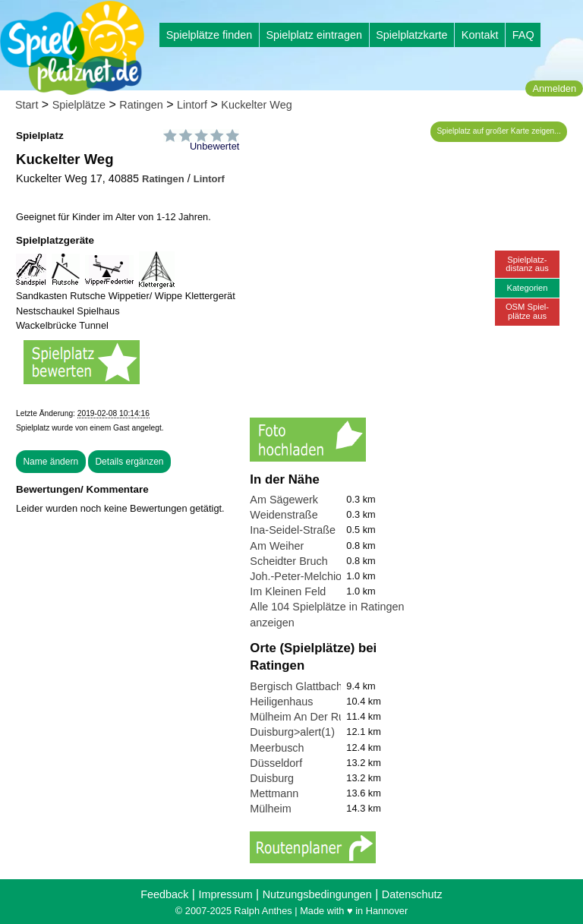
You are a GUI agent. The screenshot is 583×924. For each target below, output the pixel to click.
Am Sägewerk (284, 500)
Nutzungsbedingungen (317, 894)
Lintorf (192, 105)
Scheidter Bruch (288, 561)
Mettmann (274, 793)
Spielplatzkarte (411, 35)
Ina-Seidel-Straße (293, 530)
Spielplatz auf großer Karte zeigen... (499, 131)
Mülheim (270, 809)
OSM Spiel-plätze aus (527, 311)
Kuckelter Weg (256, 105)
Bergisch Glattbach (296, 686)
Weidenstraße (284, 515)
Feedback (164, 894)
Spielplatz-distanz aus (527, 264)
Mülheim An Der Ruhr (302, 717)
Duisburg (272, 778)
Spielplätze (79, 105)
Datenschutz (412, 894)
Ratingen (141, 105)
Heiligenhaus (281, 702)
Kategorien (527, 288)
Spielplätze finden (210, 35)
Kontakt (480, 35)
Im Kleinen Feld (288, 591)
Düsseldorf (276, 763)
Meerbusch (277, 748)
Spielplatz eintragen (314, 35)
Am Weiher (277, 546)
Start (27, 105)
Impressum (225, 894)
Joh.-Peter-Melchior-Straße (316, 576)
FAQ (523, 35)
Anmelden (554, 88)
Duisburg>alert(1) (292, 732)
